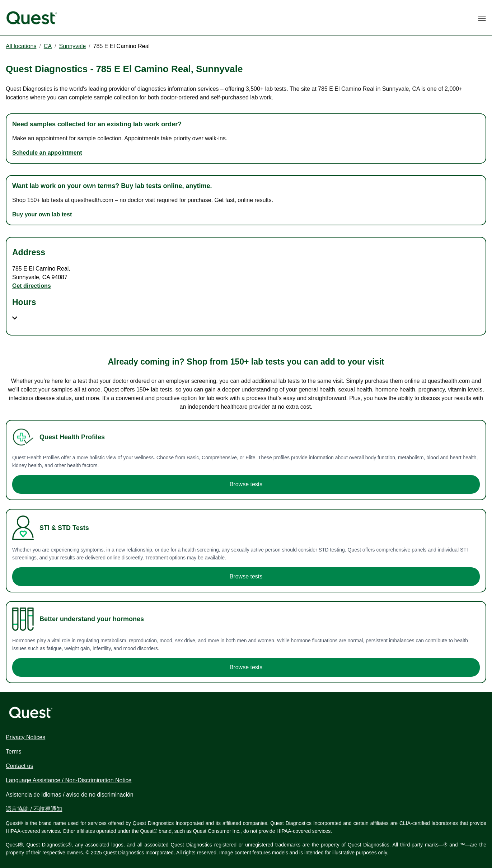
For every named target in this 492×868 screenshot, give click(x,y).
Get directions (32, 286)
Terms (14, 752)
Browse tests (246, 484)
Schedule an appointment (47, 153)
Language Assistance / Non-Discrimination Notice (69, 780)
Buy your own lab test (42, 214)
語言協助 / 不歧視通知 (34, 809)
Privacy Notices (25, 737)
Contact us (19, 766)
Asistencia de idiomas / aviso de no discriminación (70, 795)
